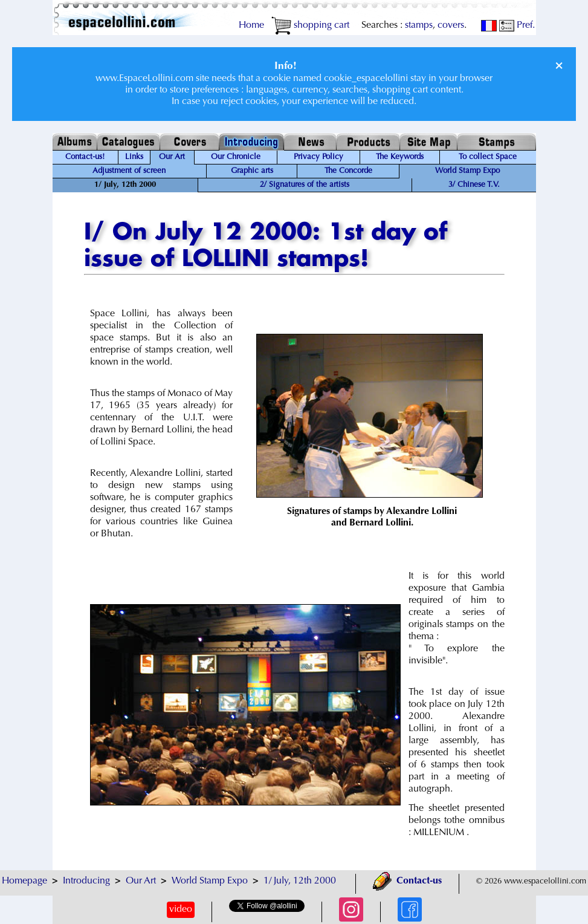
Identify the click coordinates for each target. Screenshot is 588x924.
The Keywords (400, 157)
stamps (419, 25)
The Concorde (348, 171)
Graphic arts (252, 171)
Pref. (517, 25)
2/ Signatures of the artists (305, 185)
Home (251, 25)
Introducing (86, 881)
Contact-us (407, 881)
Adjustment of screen (129, 171)
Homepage (24, 881)
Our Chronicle (236, 157)
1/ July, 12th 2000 (300, 881)
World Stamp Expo (467, 171)
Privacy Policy (318, 157)
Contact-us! (85, 157)
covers (451, 25)
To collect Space (488, 157)
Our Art (172, 157)
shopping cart (310, 25)
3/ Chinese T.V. (474, 185)
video (181, 909)
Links (134, 157)
